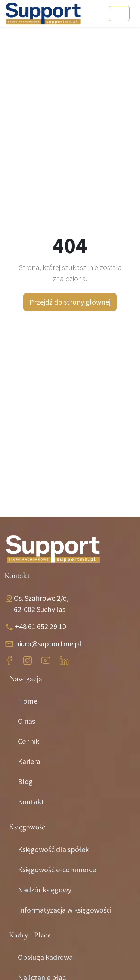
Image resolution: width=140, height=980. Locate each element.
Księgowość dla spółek (53, 849)
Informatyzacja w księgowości (65, 910)
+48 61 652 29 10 (41, 626)
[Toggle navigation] (119, 13)
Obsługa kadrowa (45, 957)
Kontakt (31, 802)
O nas (27, 721)
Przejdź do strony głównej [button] (70, 302)
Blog (25, 781)
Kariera (29, 761)
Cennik (29, 741)
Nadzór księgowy (45, 890)
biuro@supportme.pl (48, 643)
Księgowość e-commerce (57, 869)
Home (28, 701)
